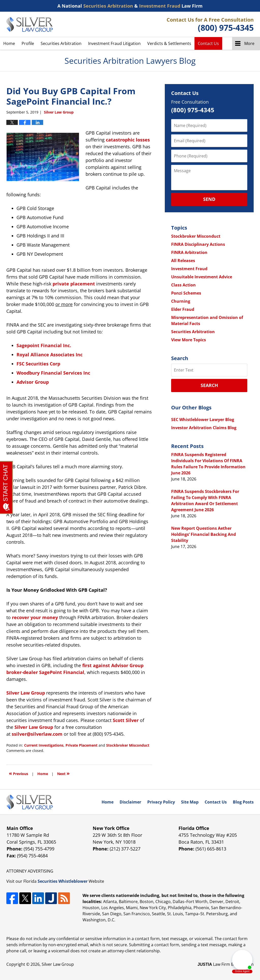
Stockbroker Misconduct (128, 745)
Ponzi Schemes (186, 293)
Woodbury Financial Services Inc (53, 373)
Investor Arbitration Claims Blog (204, 428)
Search (209, 385)
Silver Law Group (58, 964)
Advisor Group (33, 382)
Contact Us (208, 43)
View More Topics (189, 340)
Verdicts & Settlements (169, 43)
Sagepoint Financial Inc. (44, 345)
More (249, 43)
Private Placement (82, 745)
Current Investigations (44, 745)
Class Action (183, 285)
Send (209, 199)
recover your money (35, 617)
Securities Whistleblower (63, 881)
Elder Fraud (183, 309)
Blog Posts (243, 802)
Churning (181, 301)
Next (63, 773)
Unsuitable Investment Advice (202, 277)
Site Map (190, 802)
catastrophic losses (128, 140)
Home (9, 43)
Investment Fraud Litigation (114, 43)
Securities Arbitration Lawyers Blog (30, 24)
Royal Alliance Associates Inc (50, 355)
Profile (28, 43)
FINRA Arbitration (189, 252)
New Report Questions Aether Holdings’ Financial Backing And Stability (204, 534)
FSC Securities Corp (38, 364)
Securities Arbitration (61, 43)
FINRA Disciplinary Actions (198, 244)
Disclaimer (130, 802)
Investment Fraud (189, 269)
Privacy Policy (161, 802)
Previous (19, 773)
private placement (74, 284)
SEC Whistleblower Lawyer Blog (203, 420)
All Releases (183, 261)
